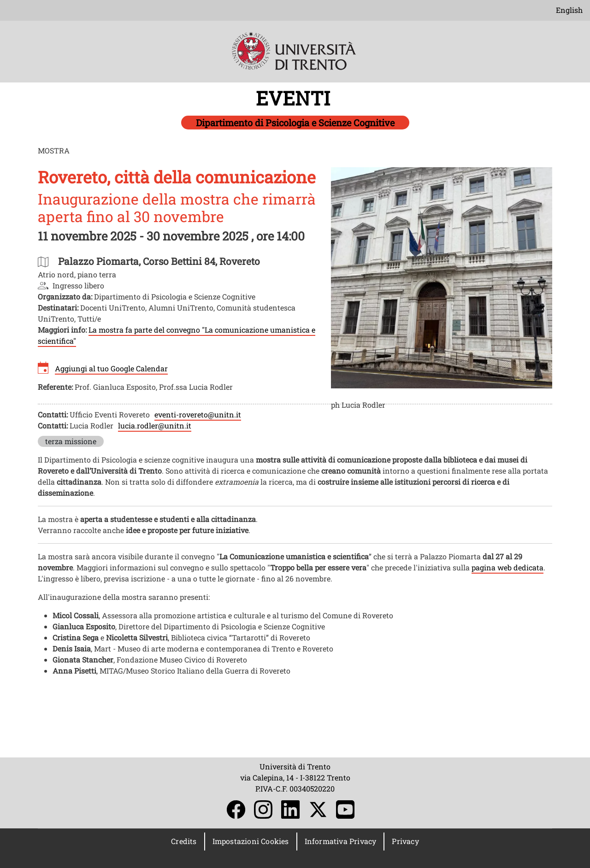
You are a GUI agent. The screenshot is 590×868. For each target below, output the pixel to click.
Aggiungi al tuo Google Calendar (111, 368)
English (569, 10)
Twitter (318, 809)
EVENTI (295, 98)
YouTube (345, 809)
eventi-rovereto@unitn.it (198, 414)
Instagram (263, 809)
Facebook (236, 809)
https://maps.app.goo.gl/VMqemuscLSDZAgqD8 (159, 261)
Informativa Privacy (341, 841)
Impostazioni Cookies (251, 841)
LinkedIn (290, 809)
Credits (184, 841)
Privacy (405, 841)
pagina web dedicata (507, 567)
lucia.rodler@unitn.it (155, 425)
